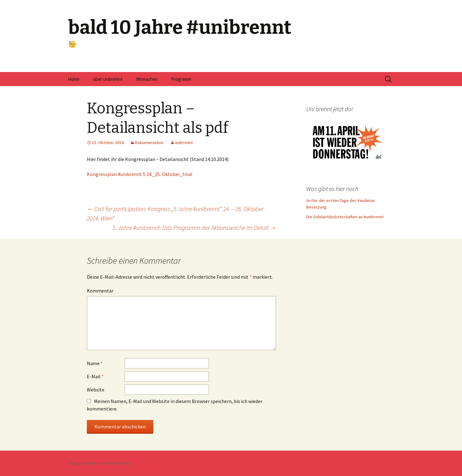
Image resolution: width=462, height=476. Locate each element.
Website (96, 390)
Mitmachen (147, 79)
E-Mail (95, 376)
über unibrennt (108, 79)
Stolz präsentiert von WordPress (99, 463)
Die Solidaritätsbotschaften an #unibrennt (345, 217)
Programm (181, 79)
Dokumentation (149, 142)
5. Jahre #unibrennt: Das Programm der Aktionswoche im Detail (194, 228)
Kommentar (100, 291)
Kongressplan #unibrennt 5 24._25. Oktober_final (140, 174)
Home (74, 79)
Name (95, 363)
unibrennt (184, 142)
